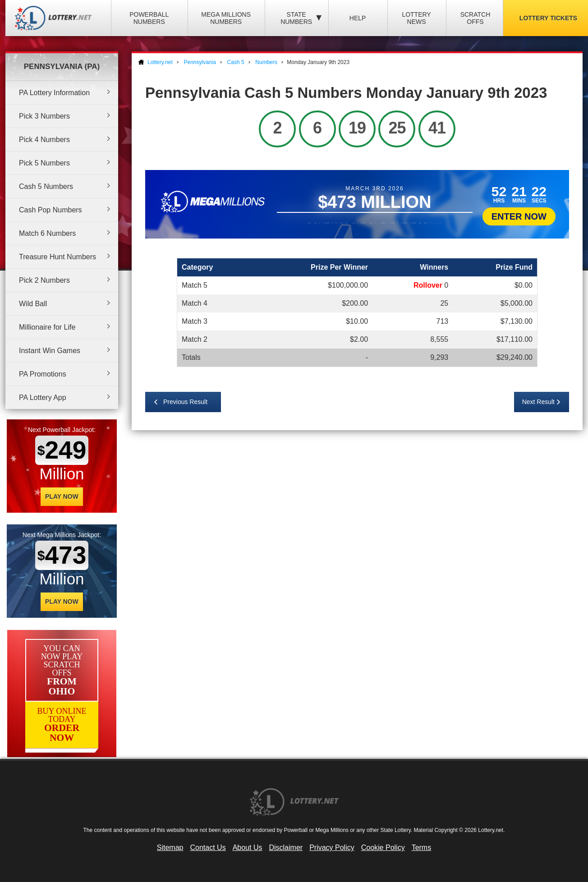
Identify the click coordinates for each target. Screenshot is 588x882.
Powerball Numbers (149, 18)
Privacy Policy (332, 848)
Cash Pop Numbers (51, 210)
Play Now (62, 496)
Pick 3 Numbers (44, 116)
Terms (422, 848)
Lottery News (416, 18)
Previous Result (185, 402)
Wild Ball (33, 304)
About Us (248, 848)
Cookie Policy (383, 848)
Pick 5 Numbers (44, 163)
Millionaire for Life (47, 327)
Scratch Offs (475, 18)
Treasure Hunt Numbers (57, 257)
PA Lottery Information (54, 93)
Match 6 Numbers (47, 233)
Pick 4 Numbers (44, 140)
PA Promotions (43, 374)
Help (358, 18)
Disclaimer (286, 848)
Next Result (538, 402)
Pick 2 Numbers (44, 280)
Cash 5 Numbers (46, 186)
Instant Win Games (50, 351)
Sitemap (170, 848)
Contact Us (208, 848)
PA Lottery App (43, 397)
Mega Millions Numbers (226, 18)
